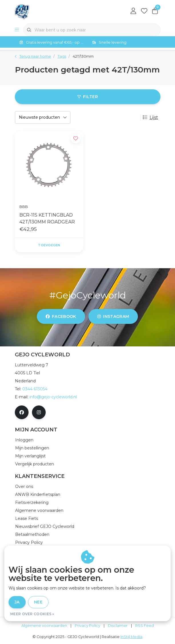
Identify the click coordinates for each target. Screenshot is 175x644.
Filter (87, 97)
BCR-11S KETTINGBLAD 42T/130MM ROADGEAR (47, 218)
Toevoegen (49, 245)
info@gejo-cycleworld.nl (53, 397)
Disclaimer (118, 626)
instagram (113, 316)
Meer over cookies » (32, 614)
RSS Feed (145, 626)
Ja (17, 602)
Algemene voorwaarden (44, 626)
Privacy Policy (87, 626)
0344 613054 (35, 389)
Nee (38, 602)
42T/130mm (83, 56)
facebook (61, 316)
